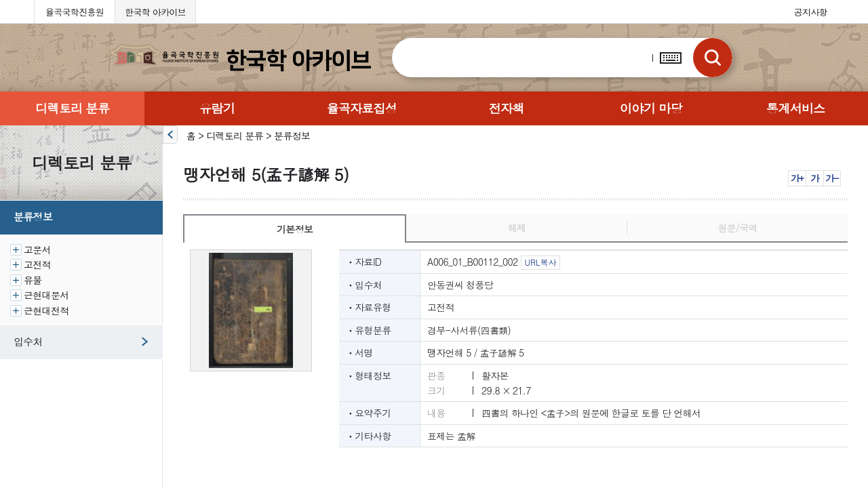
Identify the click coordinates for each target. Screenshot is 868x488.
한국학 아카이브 (155, 12)
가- (832, 178)
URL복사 (540, 262)
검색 (713, 58)
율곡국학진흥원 (75, 12)
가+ (797, 178)
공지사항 (811, 12)
